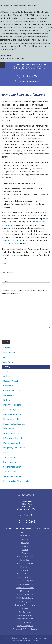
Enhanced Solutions (32, 641)
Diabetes (7, 400)
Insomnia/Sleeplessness (14, 424)
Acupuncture (9, 352)
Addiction (7, 348)
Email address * (8, 281)
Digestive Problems (12, 405)
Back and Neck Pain (12, 381)
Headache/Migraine (12, 414)
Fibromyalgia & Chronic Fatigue (17, 481)
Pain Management (12, 443)
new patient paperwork (29, 81)
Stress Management (12, 462)
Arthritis (7, 371)
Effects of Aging (10, 410)
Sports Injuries (10, 457)
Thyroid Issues (10, 472)
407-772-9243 (26, 522)
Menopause (9, 429)
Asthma (7, 376)
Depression (9, 395)
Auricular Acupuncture (12, 240)
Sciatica (7, 453)
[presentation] (20, 335)
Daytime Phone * (8, 272)
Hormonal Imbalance (13, 419)
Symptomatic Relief (12, 467)
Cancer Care (9, 386)
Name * (5, 264)
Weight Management (13, 476)
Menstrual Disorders (12, 433)
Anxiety (7, 367)
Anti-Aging (8, 362)
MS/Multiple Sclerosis (13, 438)
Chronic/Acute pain (12, 391)
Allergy (6, 357)
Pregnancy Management (14, 448)
